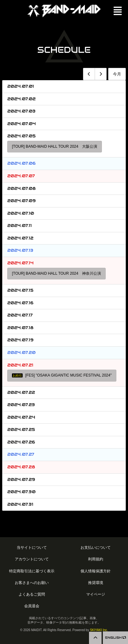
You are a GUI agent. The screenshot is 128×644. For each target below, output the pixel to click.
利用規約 (96, 559)
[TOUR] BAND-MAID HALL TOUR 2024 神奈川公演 (56, 273)
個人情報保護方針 (96, 571)
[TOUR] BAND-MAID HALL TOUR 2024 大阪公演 (55, 146)
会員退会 (32, 606)
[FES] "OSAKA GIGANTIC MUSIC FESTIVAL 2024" (62, 375)
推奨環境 (96, 583)
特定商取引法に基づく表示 (32, 571)
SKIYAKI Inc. (99, 630)
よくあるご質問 (32, 594)
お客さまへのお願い (32, 583)
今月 (117, 74)
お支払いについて (96, 547)
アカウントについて (32, 559)
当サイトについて (32, 547)
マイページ (96, 594)
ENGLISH (115, 638)
